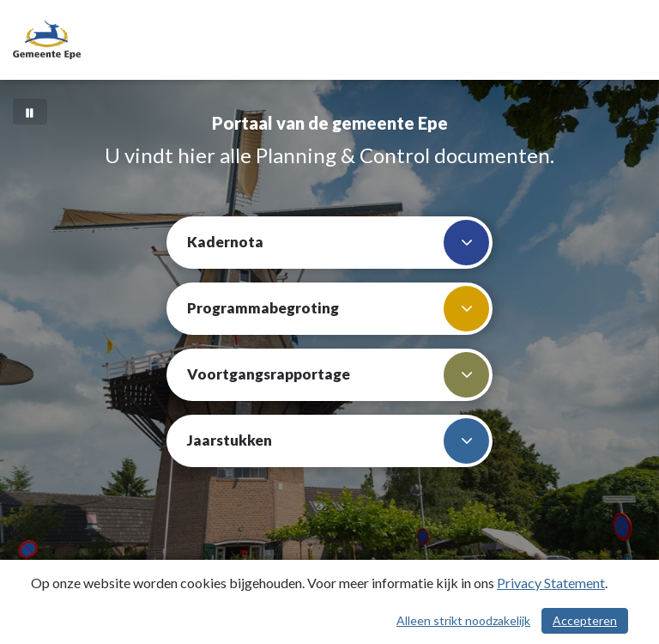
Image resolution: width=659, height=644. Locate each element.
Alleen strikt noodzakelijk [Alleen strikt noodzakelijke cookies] (463, 620)
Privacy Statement (551, 583)
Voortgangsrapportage (338, 375)
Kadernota (338, 243)
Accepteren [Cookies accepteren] (585, 620)
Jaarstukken (338, 441)
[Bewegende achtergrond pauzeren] (30, 112)
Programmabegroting (338, 309)
